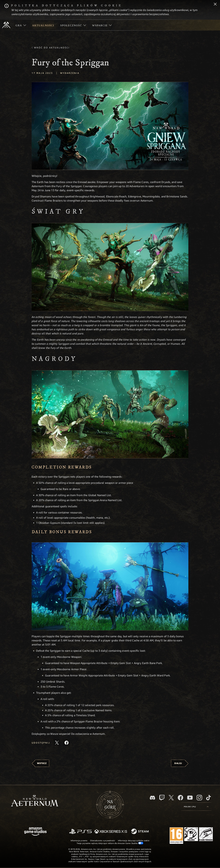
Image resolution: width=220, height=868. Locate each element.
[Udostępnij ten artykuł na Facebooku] (67, 743)
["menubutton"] (21, 25)
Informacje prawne (79, 840)
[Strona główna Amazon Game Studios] (35, 832)
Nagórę (110, 805)
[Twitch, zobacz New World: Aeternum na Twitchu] (162, 798)
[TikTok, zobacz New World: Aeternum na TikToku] (208, 798)
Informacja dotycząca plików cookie (134, 840)
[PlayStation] (80, 832)
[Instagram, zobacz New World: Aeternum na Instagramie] (199, 798)
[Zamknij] (215, 4)
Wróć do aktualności (52, 48)
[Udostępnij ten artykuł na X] (57, 743)
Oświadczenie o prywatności (103, 840)
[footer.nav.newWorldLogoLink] (35, 801)
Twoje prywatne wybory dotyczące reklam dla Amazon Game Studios (110, 843)
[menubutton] (196, 807)
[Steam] (140, 832)
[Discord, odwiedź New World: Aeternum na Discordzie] (152, 798)
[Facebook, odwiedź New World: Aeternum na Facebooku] (180, 798)
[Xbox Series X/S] (111, 832)
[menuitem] (21, 25)
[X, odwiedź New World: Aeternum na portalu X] (171, 798)
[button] (110, 126)
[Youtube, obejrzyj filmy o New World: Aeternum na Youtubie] (190, 798)
